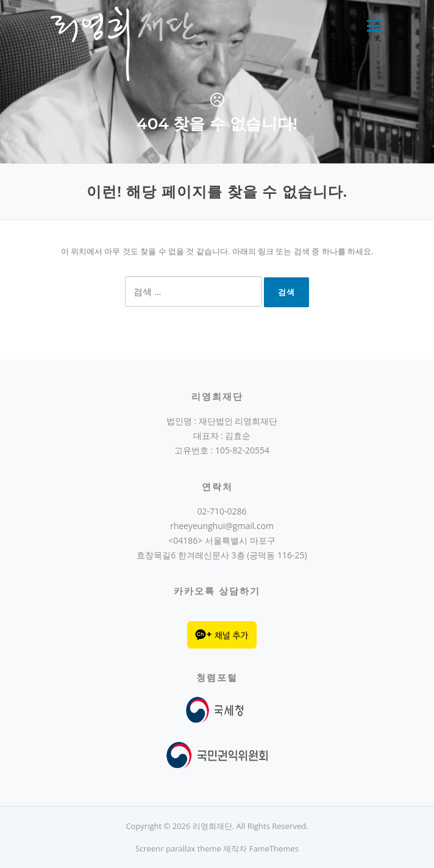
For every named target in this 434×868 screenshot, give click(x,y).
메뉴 (374, 26)
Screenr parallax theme (178, 848)
